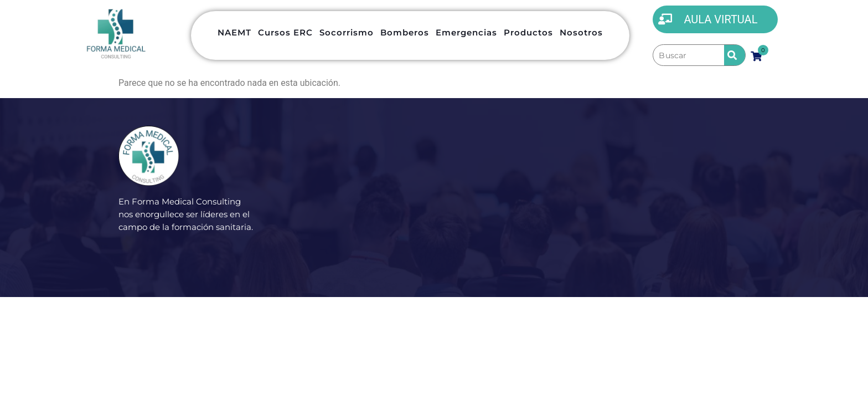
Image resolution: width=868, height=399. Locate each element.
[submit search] (735, 55)
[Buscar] (688, 55)
